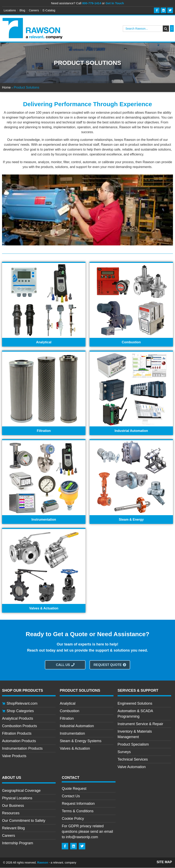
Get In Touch (115, 3)
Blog (22, 10)
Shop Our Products (23, 691)
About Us (12, 778)
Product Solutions (80, 691)
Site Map (164, 862)
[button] (172, 29)
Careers (34, 10)
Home (6, 88)
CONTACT (71, 778)
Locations (10, 10)
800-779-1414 (92, 3)
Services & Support (138, 691)
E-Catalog (49, 10)
